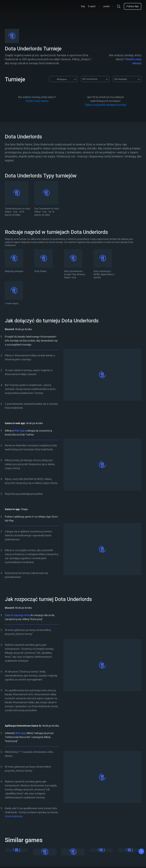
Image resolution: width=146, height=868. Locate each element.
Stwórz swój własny (37, 101)
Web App (19, 431)
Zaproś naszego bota (17, 615)
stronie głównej (14, 816)
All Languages (121, 79)
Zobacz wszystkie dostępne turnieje (105, 105)
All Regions (59, 79)
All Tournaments (90, 79)
